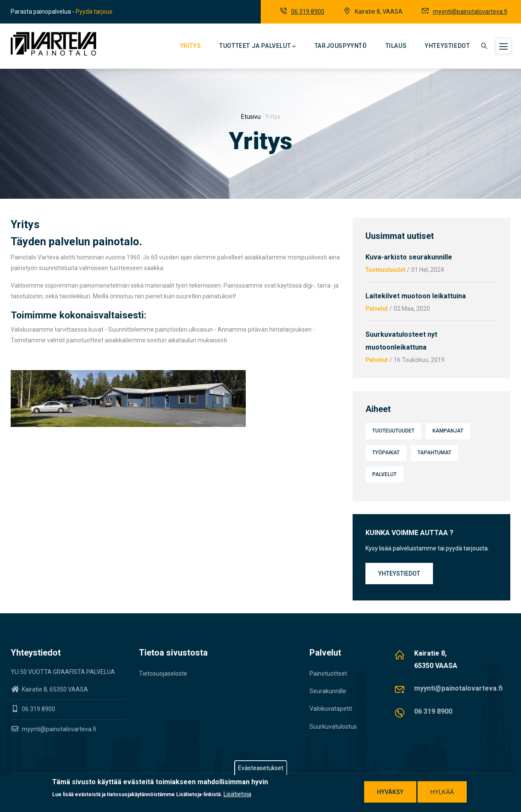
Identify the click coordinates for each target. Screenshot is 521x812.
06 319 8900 (308, 12)
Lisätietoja (237, 794)
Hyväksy (390, 792)
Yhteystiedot (447, 46)
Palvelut (377, 309)
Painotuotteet (328, 674)
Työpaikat (386, 453)
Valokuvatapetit (331, 709)
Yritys (191, 46)
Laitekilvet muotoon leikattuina (416, 296)
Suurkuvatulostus (333, 727)
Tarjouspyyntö (341, 46)
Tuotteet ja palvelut (258, 47)
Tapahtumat (434, 453)
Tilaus (396, 46)
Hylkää (442, 792)
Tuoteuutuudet (385, 270)
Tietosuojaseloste (163, 674)
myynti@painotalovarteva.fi (470, 12)
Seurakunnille (328, 691)
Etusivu (251, 117)
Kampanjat (448, 431)
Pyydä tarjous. (95, 12)
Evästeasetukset (261, 768)
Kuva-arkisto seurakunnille (409, 257)
